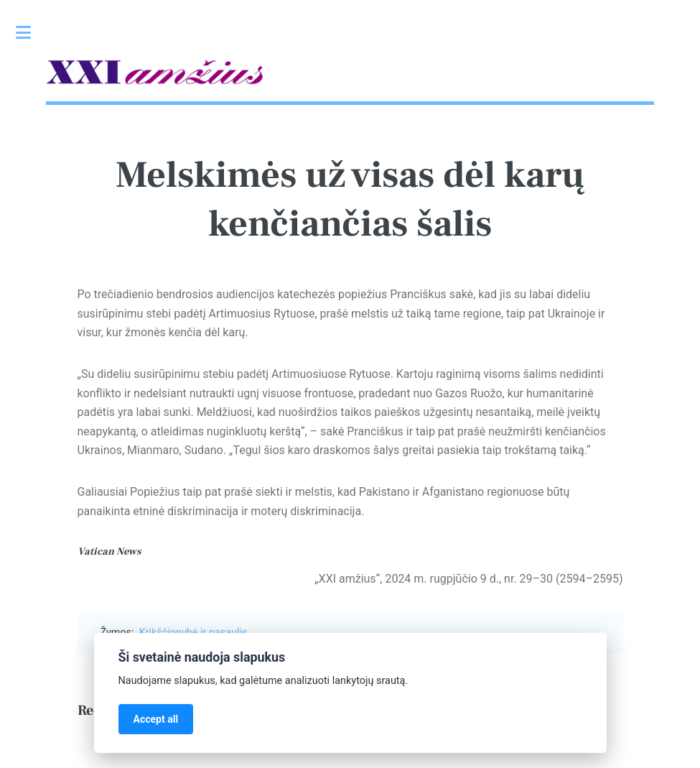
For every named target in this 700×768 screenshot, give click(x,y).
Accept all (156, 719)
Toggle (31, 32)
